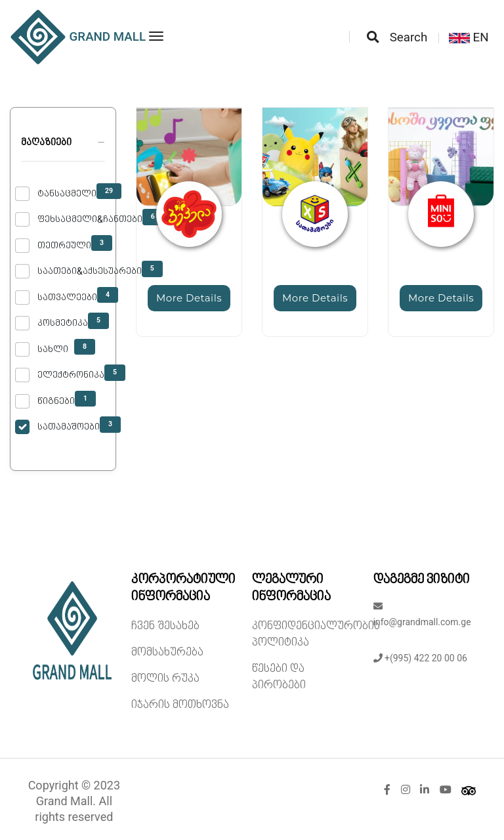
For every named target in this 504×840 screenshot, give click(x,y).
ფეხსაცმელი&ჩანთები (90, 219)
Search (397, 37)
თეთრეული (64, 246)
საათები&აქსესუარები (90, 271)
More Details (189, 298)
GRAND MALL (78, 37)
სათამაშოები (69, 427)
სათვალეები (67, 298)
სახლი (53, 349)
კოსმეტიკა (63, 323)
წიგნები (56, 401)
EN (469, 37)
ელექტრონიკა (71, 375)
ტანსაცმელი (67, 194)
